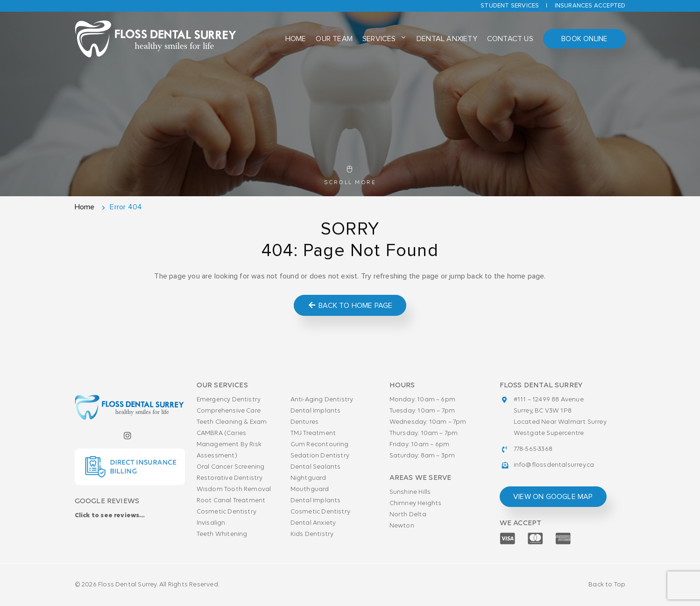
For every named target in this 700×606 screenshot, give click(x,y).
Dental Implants (316, 411)
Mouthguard (310, 489)
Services (378, 40)
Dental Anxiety (445, 40)
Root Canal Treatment (231, 501)
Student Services (510, 6)
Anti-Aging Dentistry (322, 400)
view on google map (553, 497)
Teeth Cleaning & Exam (232, 422)
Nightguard (308, 478)
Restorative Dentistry (230, 478)
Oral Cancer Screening (231, 467)
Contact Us (507, 40)
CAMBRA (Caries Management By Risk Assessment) (229, 445)
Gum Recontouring (320, 445)
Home (296, 40)
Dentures (305, 422)
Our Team (334, 40)
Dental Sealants (316, 467)
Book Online (582, 40)
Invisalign (211, 523)
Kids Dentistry (312, 534)
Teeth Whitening (222, 534)
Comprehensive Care (229, 411)
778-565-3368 (533, 449)
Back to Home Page (350, 305)
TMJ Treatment (313, 433)
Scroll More (350, 176)
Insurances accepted (590, 6)
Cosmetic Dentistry (227, 512)
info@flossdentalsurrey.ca (554, 465)
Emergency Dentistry (229, 400)
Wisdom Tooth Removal (234, 489)
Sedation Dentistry (320, 456)
